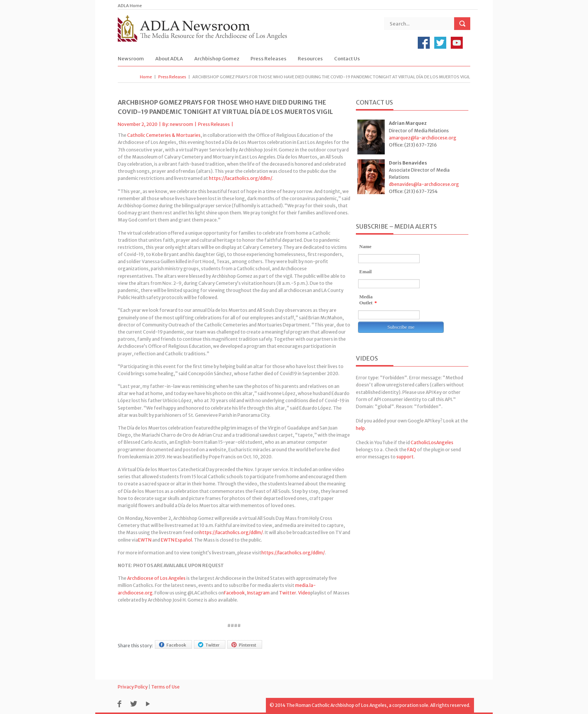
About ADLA (169, 59)
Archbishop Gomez (217, 59)
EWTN (145, 540)
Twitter (288, 593)
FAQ (412, 450)
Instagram (258, 593)
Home (146, 77)
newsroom (181, 124)
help (360, 428)
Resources (310, 59)
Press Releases (268, 59)
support (405, 457)
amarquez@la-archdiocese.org (423, 138)
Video (304, 593)
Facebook (234, 593)
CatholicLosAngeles (432, 442)
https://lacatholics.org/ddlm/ (241, 178)
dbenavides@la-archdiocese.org (424, 184)
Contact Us (347, 59)
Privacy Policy (133, 687)
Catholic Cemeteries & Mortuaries (164, 135)
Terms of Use (165, 687)
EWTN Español (176, 540)
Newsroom (131, 59)
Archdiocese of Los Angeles (156, 578)
